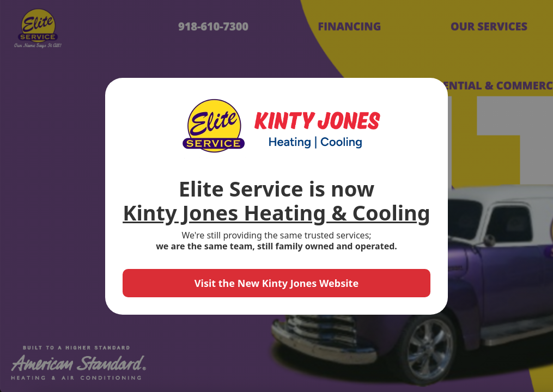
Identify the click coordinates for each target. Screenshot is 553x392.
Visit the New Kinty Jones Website (276, 283)
